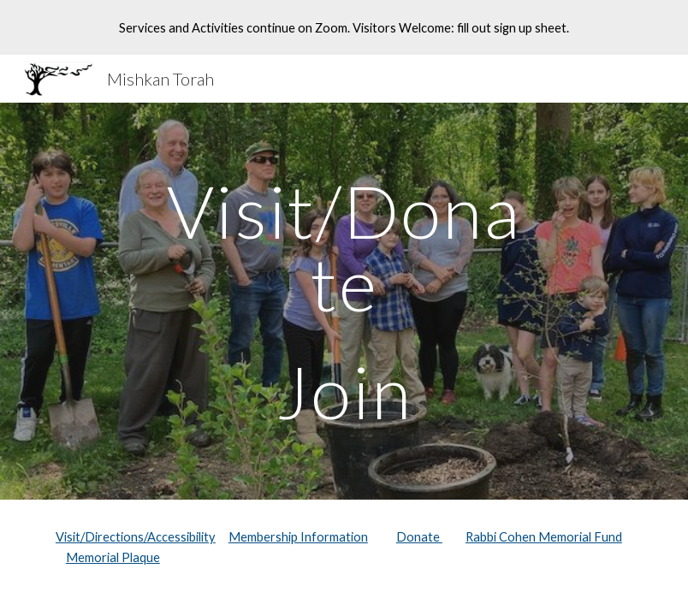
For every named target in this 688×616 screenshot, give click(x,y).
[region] (344, 27)
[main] (344, 301)
